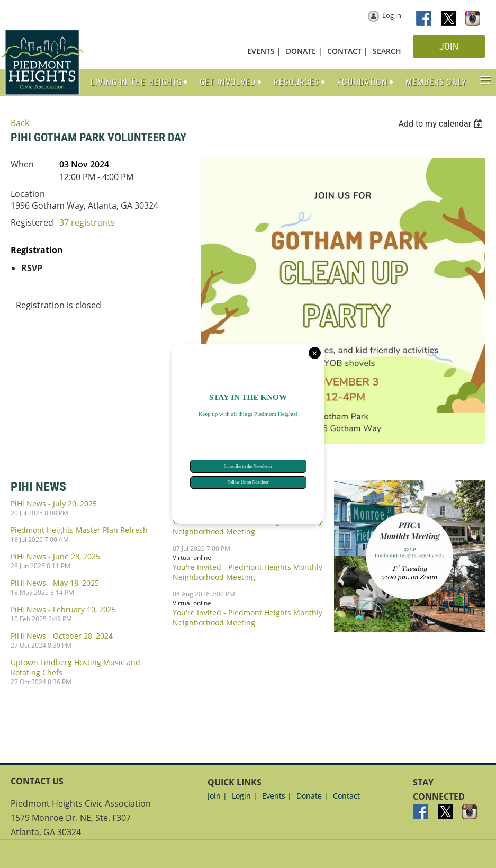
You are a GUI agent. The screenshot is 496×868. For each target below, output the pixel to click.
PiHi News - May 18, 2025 (55, 583)
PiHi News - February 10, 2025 (63, 609)
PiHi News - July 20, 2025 (54, 503)
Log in (392, 15)
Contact (346, 796)
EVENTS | (264, 51)
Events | (277, 796)
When (22, 164)
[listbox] (442, 124)
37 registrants (87, 222)
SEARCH (387, 51)
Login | (245, 796)
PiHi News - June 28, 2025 (55, 556)
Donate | (312, 796)
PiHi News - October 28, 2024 (62, 636)
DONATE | (304, 51)
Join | (217, 796)
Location (28, 194)
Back (20, 123)
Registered (32, 222)
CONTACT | (348, 51)
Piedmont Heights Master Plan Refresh (79, 530)
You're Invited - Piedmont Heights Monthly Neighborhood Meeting (247, 572)
